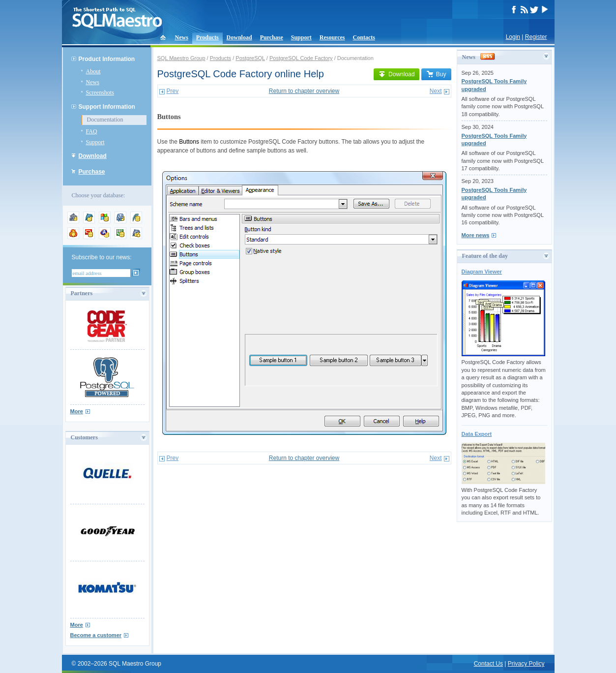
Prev (173, 91)
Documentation (105, 120)
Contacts (364, 37)
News (182, 37)
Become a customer (96, 635)
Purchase (272, 37)
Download (239, 37)
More (77, 411)
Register (536, 37)
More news (476, 235)
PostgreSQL (250, 58)
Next (436, 91)
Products (207, 37)
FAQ (92, 131)
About (93, 71)
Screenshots (100, 92)
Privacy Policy (526, 664)
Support (301, 37)
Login (513, 37)
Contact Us (488, 664)
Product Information (107, 59)
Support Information (107, 107)
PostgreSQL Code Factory (301, 58)
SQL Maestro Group (181, 58)
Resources (332, 37)
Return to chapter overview (304, 91)
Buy (436, 74)
